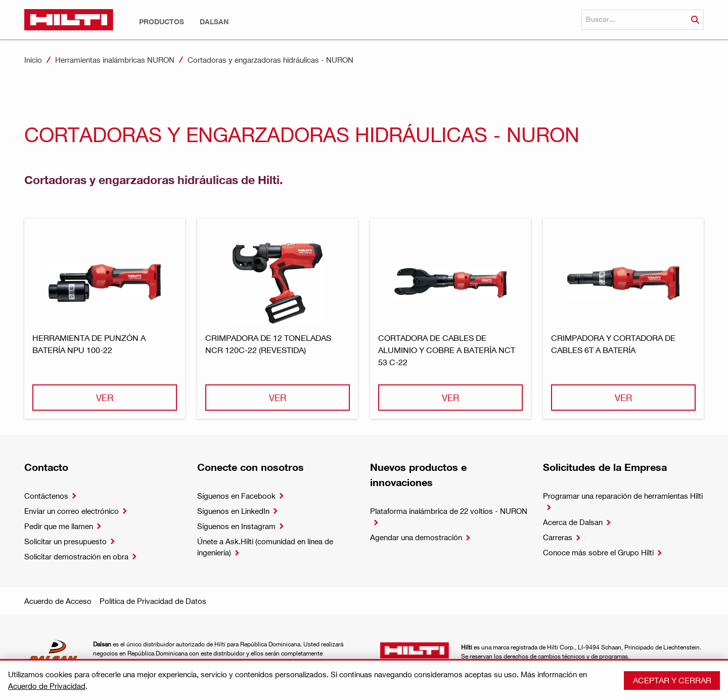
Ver (105, 397)
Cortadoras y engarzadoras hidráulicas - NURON (270, 60)
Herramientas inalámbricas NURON (115, 60)
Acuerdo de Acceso (58, 601)
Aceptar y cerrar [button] (672, 680)
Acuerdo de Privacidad (47, 686)
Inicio (33, 60)
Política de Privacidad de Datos (153, 601)
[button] (162, 22)
